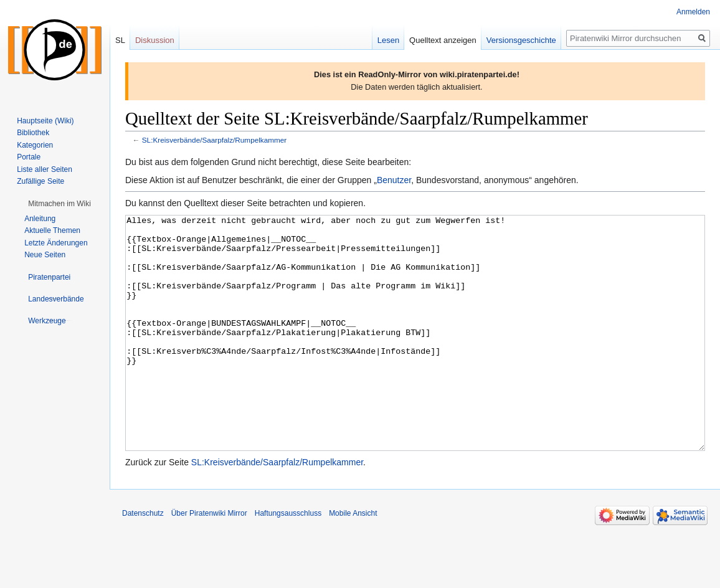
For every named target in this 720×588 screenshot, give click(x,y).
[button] (59, 204)
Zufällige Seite (40, 181)
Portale (29, 157)
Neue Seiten (45, 255)
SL (120, 40)
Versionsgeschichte (521, 40)
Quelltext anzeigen (443, 40)
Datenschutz (143, 560)
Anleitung (40, 219)
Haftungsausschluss (288, 560)
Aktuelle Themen (52, 230)
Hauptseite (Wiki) (45, 121)
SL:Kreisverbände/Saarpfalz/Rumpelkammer (215, 140)
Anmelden (693, 12)
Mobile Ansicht (353, 560)
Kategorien (35, 145)
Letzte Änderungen (56, 243)
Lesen (388, 40)
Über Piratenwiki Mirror (209, 560)
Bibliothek (33, 133)
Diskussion (155, 40)
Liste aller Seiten (45, 169)
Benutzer (394, 180)
